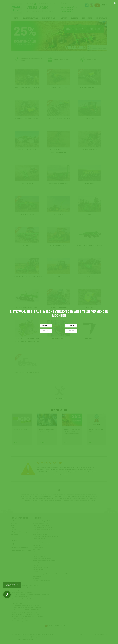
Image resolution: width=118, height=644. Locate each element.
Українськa (46, 326)
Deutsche (71, 331)
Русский (71, 326)
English (46, 331)
